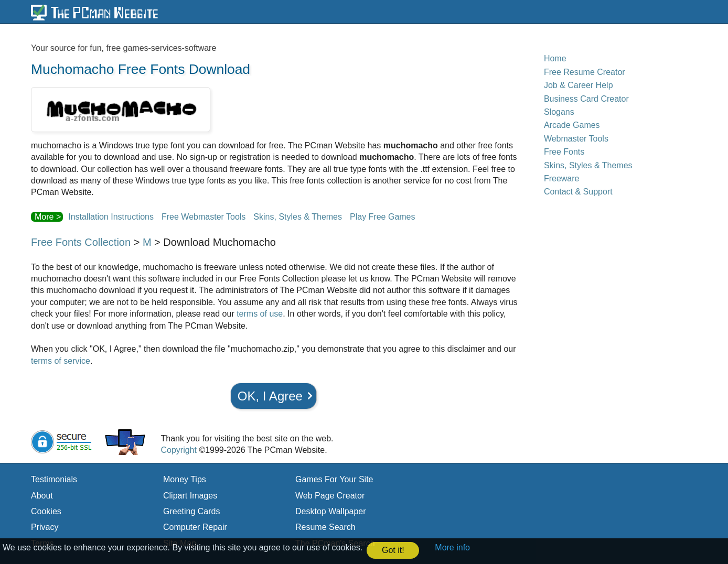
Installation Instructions (111, 217)
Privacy (45, 527)
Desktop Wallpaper (331, 511)
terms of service (61, 361)
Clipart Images (190, 496)
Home (555, 58)
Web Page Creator (330, 496)
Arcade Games (572, 125)
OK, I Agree (270, 396)
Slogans (559, 112)
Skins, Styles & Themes (298, 217)
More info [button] (452, 547)
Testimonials (54, 479)
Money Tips (185, 479)
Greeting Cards (192, 511)
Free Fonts (564, 152)
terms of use (260, 314)
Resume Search (325, 527)
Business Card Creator (586, 99)
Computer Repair (195, 527)
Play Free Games (382, 217)
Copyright (178, 450)
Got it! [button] (393, 550)
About (42, 496)
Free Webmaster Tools (204, 217)
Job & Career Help (579, 85)
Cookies (46, 511)
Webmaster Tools (576, 139)
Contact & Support (578, 192)
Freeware (562, 178)
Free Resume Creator (585, 72)
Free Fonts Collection (81, 242)
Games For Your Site (334, 479)
